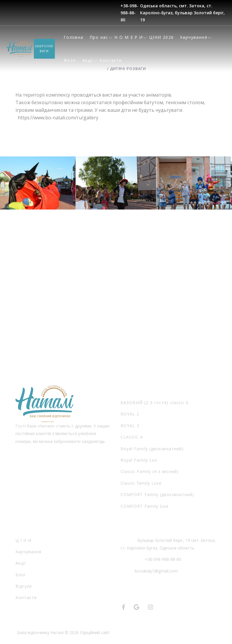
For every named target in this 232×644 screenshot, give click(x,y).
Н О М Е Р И (129, 37)
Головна (74, 37)
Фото (70, 60)
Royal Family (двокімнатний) (152, 449)
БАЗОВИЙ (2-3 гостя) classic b (155, 403)
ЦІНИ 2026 (162, 37)
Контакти (111, 60)
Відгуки (24, 586)
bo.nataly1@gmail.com (156, 571)
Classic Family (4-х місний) (150, 471)
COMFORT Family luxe (145, 506)
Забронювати (45, 49)
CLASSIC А (132, 437)
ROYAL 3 (130, 426)
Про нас (99, 37)
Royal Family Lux (139, 460)
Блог (21, 575)
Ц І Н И (23, 540)
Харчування (194, 37)
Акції (88, 60)
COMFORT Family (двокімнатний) (157, 494)
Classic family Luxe (141, 483)
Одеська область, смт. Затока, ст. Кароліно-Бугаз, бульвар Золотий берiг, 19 (182, 13)
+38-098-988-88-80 (129, 13)
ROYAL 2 (130, 414)
